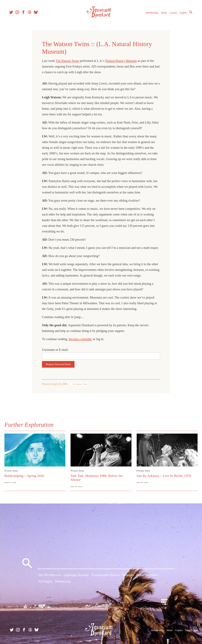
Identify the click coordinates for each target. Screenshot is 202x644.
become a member (80, 339)
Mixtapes (128, 575)
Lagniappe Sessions (76, 575)
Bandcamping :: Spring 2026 (25, 475)
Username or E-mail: (55, 350)
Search (189, 13)
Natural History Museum (121, 61)
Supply (182, 14)
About (162, 14)
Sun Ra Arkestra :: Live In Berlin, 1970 (164, 475)
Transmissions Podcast (105, 575)
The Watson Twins (67, 61)
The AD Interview (50, 575)
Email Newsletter (147, 575)
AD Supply (45, 582)
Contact (172, 14)
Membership (150, 14)
